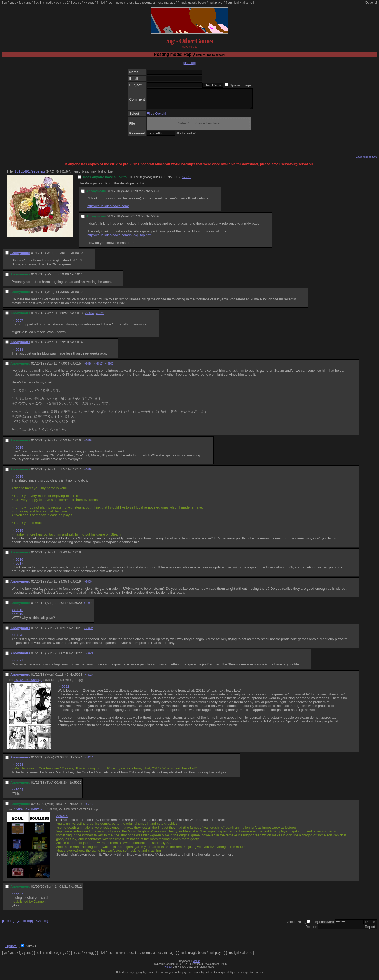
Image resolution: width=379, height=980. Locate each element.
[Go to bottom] (216, 55)
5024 (79, 761)
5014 (79, 346)
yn (6, 3)
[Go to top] (25, 925)
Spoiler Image (240, 85)
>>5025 (89, 761)
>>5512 (89, 808)
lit (41, 3)
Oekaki (160, 117)
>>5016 (87, 367)
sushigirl (233, 3)
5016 (77, 444)
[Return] (201, 55)
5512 (78, 890)
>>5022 (88, 632)
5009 (155, 220)
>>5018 (87, 444)
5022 (78, 657)
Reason (311, 931)
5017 (77, 473)
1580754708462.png (30, 813)
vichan (197, 965)
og (58, 3)
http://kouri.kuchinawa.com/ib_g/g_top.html (120, 239)
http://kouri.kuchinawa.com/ (108, 210)
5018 (77, 556)
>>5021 (88, 607)
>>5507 (109, 367)
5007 (177, 181)
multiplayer (216, 3)
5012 (79, 296)
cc (80, 3)
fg (20, 3)
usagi (192, 3)
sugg (91, 3)
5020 (78, 607)
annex (157, 3)
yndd (13, 3)
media (49, 3)
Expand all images (366, 161)
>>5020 (100, 317)
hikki (102, 3)
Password (326, 926)
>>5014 (89, 317)
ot (74, 3)
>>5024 (89, 679)
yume (28, 3)
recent (146, 3)
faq (137, 3)
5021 (78, 632)
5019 (77, 585)
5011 (79, 278)
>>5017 (98, 367)
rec (110, 3)
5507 (79, 808)
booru (202, 3)
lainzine (247, 3)
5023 (79, 678)
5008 (155, 195)
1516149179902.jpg (30, 175)
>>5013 (187, 181)
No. (170, 181)
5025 (78, 786)
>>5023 (88, 657)
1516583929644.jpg (29, 684)
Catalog (42, 925)
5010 (79, 257)
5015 (77, 367)
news (120, 3)
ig (63, 3)
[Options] (371, 3)
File (149, 117)
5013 (79, 317)
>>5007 (17, 324)
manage (170, 3)
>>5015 (17, 451)
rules (129, 3)
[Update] (11, 950)
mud (183, 3)
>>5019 (17, 618)
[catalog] (189, 63)
